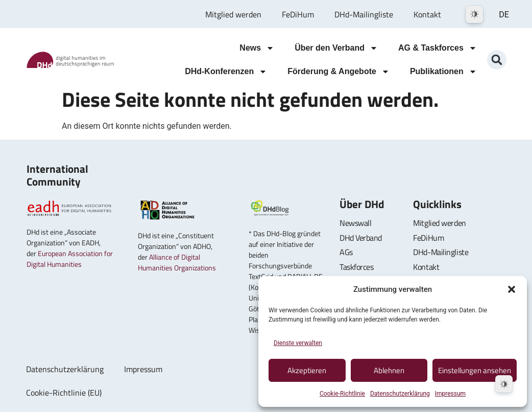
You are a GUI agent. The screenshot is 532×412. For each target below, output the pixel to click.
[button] (512, 289)
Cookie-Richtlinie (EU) (64, 393)
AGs (346, 252)
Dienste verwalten (298, 343)
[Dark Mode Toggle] (474, 14)
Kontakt (427, 14)
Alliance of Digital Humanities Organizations (177, 262)
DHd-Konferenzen (226, 72)
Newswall (355, 223)
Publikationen (443, 72)
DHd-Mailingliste (364, 14)
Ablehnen (389, 370)
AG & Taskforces (438, 48)
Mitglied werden (233, 14)
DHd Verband (361, 238)
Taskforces (357, 267)
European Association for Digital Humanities (70, 259)
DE (504, 15)
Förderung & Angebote (338, 72)
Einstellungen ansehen (475, 370)
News (257, 48)
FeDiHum (298, 14)
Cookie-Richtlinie (342, 394)
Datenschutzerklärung (400, 394)
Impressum (450, 394)
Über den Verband (336, 48)
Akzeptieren (307, 370)
